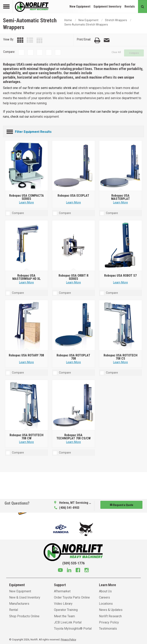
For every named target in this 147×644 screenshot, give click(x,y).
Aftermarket (62, 591)
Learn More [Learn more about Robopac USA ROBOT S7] (121, 283)
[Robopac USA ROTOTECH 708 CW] (27, 405)
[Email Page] (107, 40)
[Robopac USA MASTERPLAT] (121, 166)
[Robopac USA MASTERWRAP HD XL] (27, 246)
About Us (105, 591)
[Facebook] (78, 571)
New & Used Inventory (25, 597)
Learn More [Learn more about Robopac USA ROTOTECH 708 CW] (26, 442)
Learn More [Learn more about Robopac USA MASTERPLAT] (121, 203)
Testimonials (108, 629)
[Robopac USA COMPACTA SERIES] (27, 166)
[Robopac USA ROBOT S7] (121, 246)
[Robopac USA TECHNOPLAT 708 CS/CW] (74, 405)
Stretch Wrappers (116, 20)
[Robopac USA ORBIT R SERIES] (74, 246)
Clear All (116, 52)
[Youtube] (60, 571)
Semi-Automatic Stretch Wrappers (86, 25)
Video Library (63, 604)
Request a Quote (122, 505)
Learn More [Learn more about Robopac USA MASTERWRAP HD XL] (26, 283)
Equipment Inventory (107, 6)
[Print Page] (97, 40)
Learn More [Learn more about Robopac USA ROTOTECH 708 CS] (121, 362)
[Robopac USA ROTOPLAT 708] (74, 325)
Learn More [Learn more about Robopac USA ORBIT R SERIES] (73, 283)
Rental (14, 610)
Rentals (130, 6)
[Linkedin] (69, 571)
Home (68, 20)
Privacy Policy (109, 622)
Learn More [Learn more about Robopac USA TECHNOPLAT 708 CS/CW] (73, 442)
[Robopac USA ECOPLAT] (74, 166)
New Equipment (80, 6)
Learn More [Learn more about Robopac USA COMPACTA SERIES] (26, 203)
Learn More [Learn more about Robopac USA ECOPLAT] (73, 203)
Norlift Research (110, 616)
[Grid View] (20, 40)
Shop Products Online (24, 616)
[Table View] (39, 40)
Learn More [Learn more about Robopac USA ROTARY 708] (26, 362)
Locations (106, 604)
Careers (104, 597)
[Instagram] (87, 571)
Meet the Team (64, 616)
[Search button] (143, 6)
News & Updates (111, 610)
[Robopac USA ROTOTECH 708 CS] (121, 325)
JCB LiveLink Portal (68, 622)
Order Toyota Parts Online (72, 597)
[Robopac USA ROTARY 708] (27, 325)
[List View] (30, 40)
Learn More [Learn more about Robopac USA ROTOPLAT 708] (73, 362)
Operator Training (66, 610)
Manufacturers (19, 604)
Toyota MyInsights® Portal (73, 629)
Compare (134, 53)
